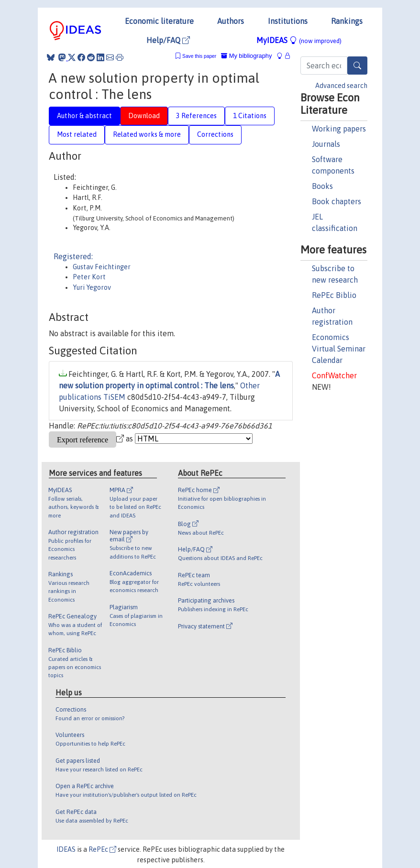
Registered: (73, 256)
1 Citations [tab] (250, 116)
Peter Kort (89, 277)
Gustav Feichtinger (102, 267)
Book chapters (337, 201)
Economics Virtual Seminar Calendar (339, 349)
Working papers (339, 129)
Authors (231, 21)
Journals (326, 144)
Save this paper (199, 56)
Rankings (347, 21)
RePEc (102, 849)
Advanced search (341, 86)
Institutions (288, 21)
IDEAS (66, 849)
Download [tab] (144, 116)
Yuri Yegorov (92, 287)
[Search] (357, 66)
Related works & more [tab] (147, 134)
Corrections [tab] (215, 134)
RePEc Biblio (334, 295)
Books (322, 186)
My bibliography (246, 56)
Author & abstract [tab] (84, 116)
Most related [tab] (77, 134)
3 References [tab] (196, 116)
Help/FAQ (168, 40)
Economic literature (159, 21)
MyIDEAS (299, 40)
